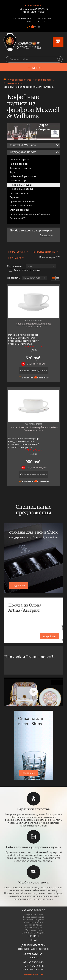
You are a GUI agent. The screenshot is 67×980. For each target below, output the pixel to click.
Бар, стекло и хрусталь (33, 919)
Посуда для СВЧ (18, 218)
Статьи (28, 22)
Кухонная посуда (33, 927)
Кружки (14, 172)
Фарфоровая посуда (21, 80)
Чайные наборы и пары (23, 176)
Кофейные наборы (22, 189)
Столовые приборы (34, 922)
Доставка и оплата (22, 18)
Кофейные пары (44, 80)
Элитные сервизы (19, 210)
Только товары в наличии (25, 270)
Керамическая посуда (34, 917)
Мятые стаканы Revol (21, 206)
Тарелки (14, 197)
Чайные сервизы (19, 164)
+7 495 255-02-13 (39, 9)
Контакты (40, 22)
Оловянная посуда (33, 925)
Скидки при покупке (37, 364)
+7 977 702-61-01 (33, 954)
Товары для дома (34, 930)
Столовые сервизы (20, 160)
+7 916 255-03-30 (33, 5)
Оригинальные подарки (34, 933)
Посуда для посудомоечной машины (30, 214)
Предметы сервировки (22, 201)
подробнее (19, 586)
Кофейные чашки (13, 83)
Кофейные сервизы (20, 168)
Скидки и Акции (44, 18)
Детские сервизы (19, 193)
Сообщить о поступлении (34, 371)
